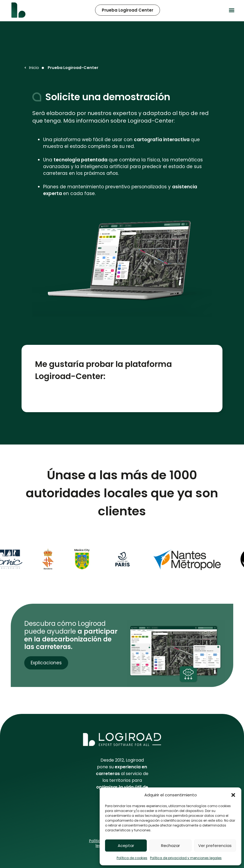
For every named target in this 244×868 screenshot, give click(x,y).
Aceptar (126, 846)
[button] (233, 795)
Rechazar (170, 846)
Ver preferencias (215, 846)
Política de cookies (132, 858)
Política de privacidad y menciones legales (186, 858)
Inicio (34, 68)
